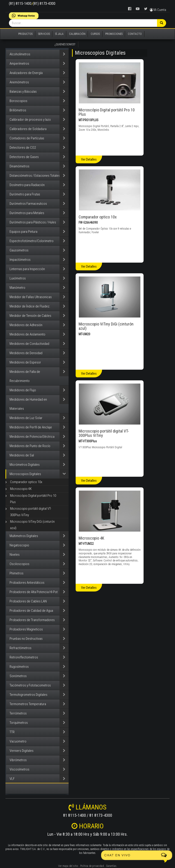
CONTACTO (135, 34)
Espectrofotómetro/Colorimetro (32, 241)
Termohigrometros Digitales (28, 695)
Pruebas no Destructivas (26, 639)
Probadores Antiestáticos (27, 583)
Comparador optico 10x (26, 482)
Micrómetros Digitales (25, 465)
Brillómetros (18, 110)
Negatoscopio (19, 545)
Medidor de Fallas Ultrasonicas (31, 297)
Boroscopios (18, 101)
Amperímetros (19, 64)
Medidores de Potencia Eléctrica (32, 437)
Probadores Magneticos (26, 629)
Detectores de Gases (24, 157)
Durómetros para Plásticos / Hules (33, 222)
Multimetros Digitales (24, 536)
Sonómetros (18, 676)
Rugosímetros (19, 667)
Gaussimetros (19, 250)
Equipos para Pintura (23, 232)
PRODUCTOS (25, 34)
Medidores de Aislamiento (27, 334)
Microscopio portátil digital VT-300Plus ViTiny (31, 512)
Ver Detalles (89, 159)
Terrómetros (18, 713)
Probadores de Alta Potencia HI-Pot (34, 592)
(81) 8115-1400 (20, 4)
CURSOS (95, 34)
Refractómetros (21, 648)
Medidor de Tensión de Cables (30, 316)
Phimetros (17, 573)
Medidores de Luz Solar (26, 418)
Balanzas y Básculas (23, 92)
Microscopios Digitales (25, 474)
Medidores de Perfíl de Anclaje (31, 427)
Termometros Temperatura (28, 704)
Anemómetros (19, 82)
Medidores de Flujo (23, 390)
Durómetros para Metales (27, 213)
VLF (12, 779)
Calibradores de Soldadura (28, 129)
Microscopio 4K (21, 489)
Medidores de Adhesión (26, 325)
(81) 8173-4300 (44, 4)
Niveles (15, 555)
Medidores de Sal (22, 455)
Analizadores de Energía (26, 73)
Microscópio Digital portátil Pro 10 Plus (33, 499)
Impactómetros (20, 260)
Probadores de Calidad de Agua (31, 611)
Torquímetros (19, 723)
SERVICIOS (44, 34)
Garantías (111, 866)
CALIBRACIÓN (77, 34)
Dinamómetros (19, 166)
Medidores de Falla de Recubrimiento (25, 376)
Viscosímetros (19, 769)
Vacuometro (18, 741)
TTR (12, 732)
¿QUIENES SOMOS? (65, 44)
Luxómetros (18, 278)
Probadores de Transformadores (32, 620)
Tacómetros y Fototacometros (30, 685)
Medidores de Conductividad (29, 344)
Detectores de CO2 (23, 148)
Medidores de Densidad (26, 353)
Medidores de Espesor (25, 362)
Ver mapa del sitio (68, 866)
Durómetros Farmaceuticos (28, 204)
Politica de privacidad (92, 866)
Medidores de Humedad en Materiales (28, 404)
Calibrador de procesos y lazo (30, 120)
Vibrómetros (18, 760)
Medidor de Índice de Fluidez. (30, 306)
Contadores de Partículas (27, 138)
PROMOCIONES (114, 34)
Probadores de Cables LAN (28, 601)
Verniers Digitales (22, 751)
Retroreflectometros (24, 657)
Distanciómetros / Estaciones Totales (35, 176)
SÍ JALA (59, 34)
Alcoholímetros (20, 54)
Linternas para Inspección (27, 269)
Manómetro (17, 288)
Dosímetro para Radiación (27, 185)
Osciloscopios (19, 564)
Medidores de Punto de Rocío (30, 446)
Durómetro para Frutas (25, 194)
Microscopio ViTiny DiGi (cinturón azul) (32, 525)
